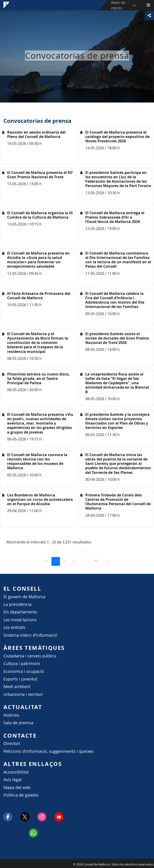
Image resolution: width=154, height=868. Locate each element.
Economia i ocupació (24, 671)
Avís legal (13, 780)
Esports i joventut (20, 679)
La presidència (17, 604)
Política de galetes (21, 795)
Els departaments (20, 612)
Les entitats (14, 627)
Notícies (11, 715)
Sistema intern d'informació (30, 635)
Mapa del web (17, 787)
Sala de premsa (18, 723)
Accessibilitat (16, 772)
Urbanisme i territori (23, 694)
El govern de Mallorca (24, 597)
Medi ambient (17, 687)
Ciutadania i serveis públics (30, 656)
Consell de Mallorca (2, 863)
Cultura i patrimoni (22, 664)
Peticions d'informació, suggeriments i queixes (49, 751)
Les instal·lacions (20, 620)
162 (97, 560)
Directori (12, 743)
